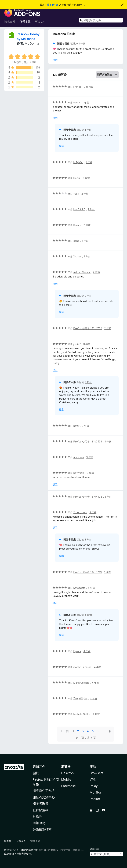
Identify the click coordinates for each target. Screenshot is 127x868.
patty (76, 426)
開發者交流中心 (44, 797)
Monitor (95, 792)
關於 (36, 773)
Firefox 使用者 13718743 (88, 572)
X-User (77, 256)
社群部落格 (41, 810)
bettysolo (79, 473)
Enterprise (68, 786)
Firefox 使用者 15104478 (88, 497)
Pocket (95, 799)
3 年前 (82, 44)
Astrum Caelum (82, 272)
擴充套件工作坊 (44, 791)
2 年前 (85, 194)
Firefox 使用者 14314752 (88, 328)
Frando (77, 87)
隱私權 (8, 841)
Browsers (96, 773)
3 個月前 (89, 87)
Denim (77, 178)
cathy (77, 102)
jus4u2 (77, 344)
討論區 (37, 816)
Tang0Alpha (80, 698)
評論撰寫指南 (42, 829)
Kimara (77, 225)
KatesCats (79, 588)
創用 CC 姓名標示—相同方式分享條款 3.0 (61, 850)
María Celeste (81, 683)
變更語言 (95, 849)
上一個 (64, 731)
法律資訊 (35, 841)
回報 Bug (39, 823)
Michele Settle (82, 714)
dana (76, 241)
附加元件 (39, 767)
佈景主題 (25, 22)
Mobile (66, 779)
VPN (93, 779)
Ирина (77, 651)
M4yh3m (78, 162)
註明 (14, 850)
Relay (94, 786)
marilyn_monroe (82, 667)
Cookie (21, 841)
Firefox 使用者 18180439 (88, 441)
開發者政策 (41, 804)
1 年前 (86, 102)
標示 (55, 60)
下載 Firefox (52, 5)
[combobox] (101, 20)
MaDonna (32, 44)
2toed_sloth (80, 512)
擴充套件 (10, 22)
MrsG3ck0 (79, 209)
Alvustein (79, 457)
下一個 (107, 731)
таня (76, 194)
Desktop (67, 773)
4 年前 (91, 588)
